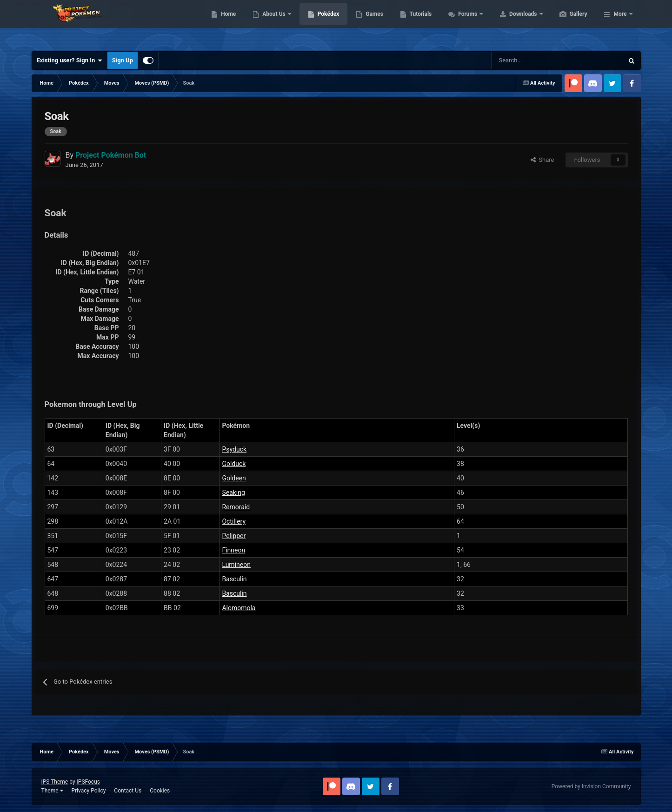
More (620, 23)
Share (542, 160)
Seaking (233, 493)
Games (418, 23)
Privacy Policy (88, 791)
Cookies (160, 791)
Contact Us (128, 791)
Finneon (233, 550)
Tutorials (465, 23)
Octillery (234, 521)
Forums (512, 23)
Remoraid (236, 507)
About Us (318, 23)
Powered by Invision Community (591, 786)
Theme (52, 791)
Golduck (234, 464)
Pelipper (234, 536)
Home (272, 23)
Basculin (234, 579)
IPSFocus (88, 782)
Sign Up (123, 60)
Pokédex (373, 23)
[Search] (524, 60)
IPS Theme (55, 782)
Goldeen (234, 478)
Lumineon (236, 565)
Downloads (568, 23)
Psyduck (234, 449)
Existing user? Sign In (70, 60)
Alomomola (239, 608)
